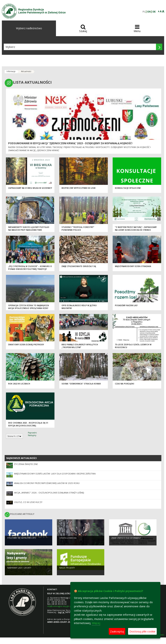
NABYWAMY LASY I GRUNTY (19, 568)
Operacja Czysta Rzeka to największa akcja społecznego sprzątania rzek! (29, 307)
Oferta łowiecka (68, 538)
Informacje (11, 71)
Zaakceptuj (117, 631)
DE (154, 12)
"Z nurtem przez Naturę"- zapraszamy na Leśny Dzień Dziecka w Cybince (136, 229)
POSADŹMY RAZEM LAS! (126, 306)
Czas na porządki (124, 384)
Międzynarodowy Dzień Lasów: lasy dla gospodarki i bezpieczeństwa (55, 474)
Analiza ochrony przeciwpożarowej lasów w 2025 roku (47, 483)
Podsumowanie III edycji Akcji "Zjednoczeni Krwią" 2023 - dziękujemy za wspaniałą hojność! (70, 143)
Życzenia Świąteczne (26, 464)
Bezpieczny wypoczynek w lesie (79, 189)
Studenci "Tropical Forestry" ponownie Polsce (78, 229)
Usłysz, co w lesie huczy (28, 502)
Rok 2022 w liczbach (19, 384)
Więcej (96, 623)
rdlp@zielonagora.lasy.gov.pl (59, 606)
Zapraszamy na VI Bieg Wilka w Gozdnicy (30, 189)
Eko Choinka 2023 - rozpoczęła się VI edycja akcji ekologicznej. (28, 425)
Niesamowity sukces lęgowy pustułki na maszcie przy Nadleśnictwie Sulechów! (29, 230)
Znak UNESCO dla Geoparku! (126, 538)
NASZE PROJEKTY (67, 568)
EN (149, 12)
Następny (32, 435)
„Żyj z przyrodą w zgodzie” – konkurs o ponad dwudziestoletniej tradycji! (30, 268)
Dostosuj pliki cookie (142, 631)
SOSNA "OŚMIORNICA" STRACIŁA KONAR (81, 384)
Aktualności (26, 71)
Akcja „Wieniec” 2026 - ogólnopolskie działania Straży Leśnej (49, 493)
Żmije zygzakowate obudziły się (79, 267)
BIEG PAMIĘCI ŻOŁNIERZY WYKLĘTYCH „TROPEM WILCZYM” (80, 347)
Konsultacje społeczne (128, 189)
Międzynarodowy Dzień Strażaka (133, 267)
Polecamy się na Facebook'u (22, 538)
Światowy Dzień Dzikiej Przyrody (26, 345)
